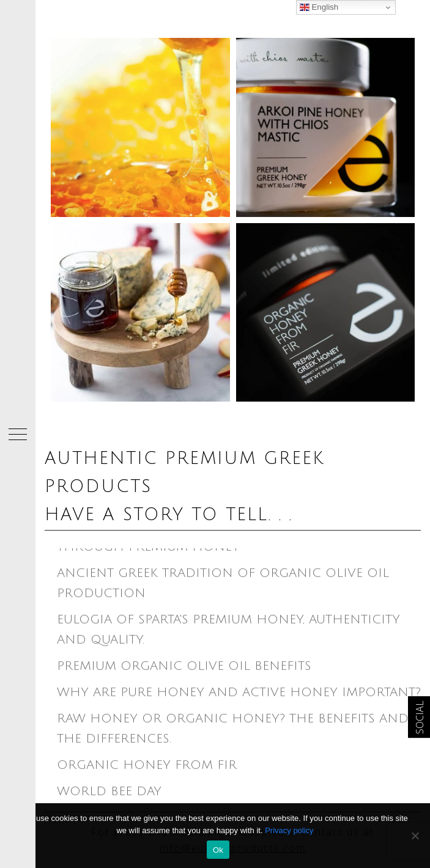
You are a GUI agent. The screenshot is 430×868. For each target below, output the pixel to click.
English (319, 7)
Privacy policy (289, 830)
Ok (218, 850)
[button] (18, 434)
